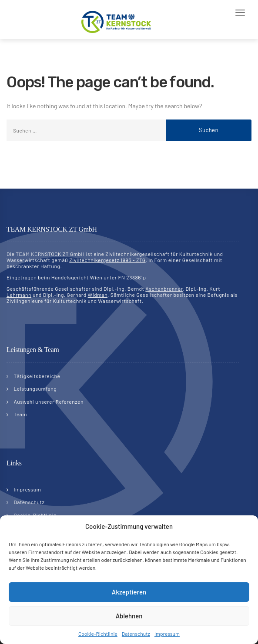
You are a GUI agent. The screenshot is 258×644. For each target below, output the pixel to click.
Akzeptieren (129, 592)
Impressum (167, 634)
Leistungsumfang (35, 388)
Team (20, 414)
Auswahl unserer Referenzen (49, 402)
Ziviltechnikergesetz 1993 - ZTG (107, 260)
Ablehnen (129, 616)
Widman (98, 295)
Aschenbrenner (164, 289)
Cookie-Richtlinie (98, 634)
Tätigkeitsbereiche (37, 376)
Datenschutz (136, 634)
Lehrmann (19, 295)
